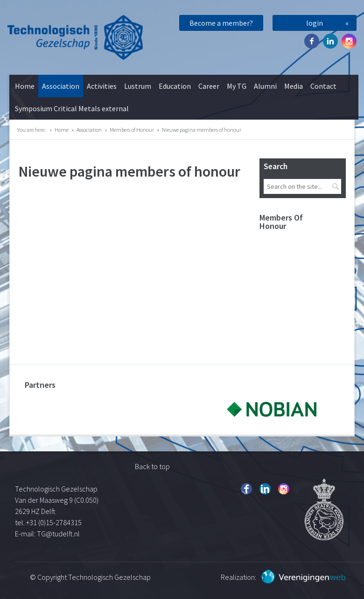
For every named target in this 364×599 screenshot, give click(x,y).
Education (175, 86)
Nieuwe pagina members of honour (202, 130)
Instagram (349, 41)
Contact (323, 86)
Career (209, 86)
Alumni (265, 86)
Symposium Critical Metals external (72, 108)
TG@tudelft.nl (59, 534)
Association (61, 86)
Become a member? (221, 23)
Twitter (330, 41)
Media (294, 86)
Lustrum (138, 86)
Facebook (312, 41)
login (315, 23)
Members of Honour (132, 130)
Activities (102, 86)
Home (25, 86)
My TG (237, 86)
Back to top (152, 466)
